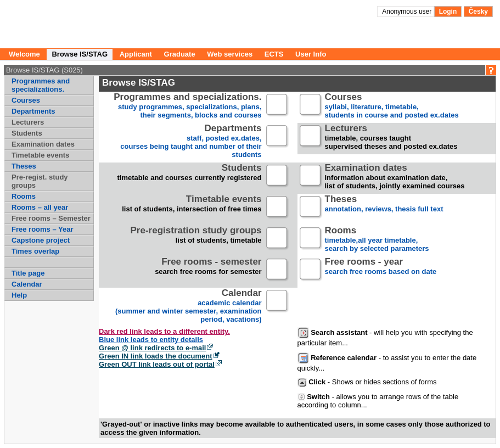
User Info (311, 54)
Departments (33, 111)
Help (19, 295)
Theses (24, 166)
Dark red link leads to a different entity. (164, 331)
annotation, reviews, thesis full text (384, 208)
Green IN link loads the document (156, 356)
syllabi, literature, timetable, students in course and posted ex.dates (392, 106)
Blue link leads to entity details (151, 340)
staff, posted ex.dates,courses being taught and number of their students (191, 142)
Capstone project (41, 240)
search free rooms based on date (381, 271)
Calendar (27, 284)
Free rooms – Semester (51, 218)
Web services (230, 54)
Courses (26, 100)
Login (448, 12)
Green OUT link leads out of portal (157, 364)
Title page (28, 273)
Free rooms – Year (43, 229)
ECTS (274, 54)
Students (27, 133)
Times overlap (35, 251)
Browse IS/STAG (80, 54)
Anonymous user (408, 12)
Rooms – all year (40, 207)
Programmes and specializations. (41, 85)
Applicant (136, 54)
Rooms (24, 196)
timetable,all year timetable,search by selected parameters (377, 240)
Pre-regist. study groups (40, 181)
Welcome (24, 54)
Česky (478, 12)
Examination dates (43, 144)
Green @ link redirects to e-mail (152, 348)
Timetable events (40, 155)
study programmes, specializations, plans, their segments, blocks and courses (187, 106)
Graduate (180, 54)
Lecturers (28, 122)
